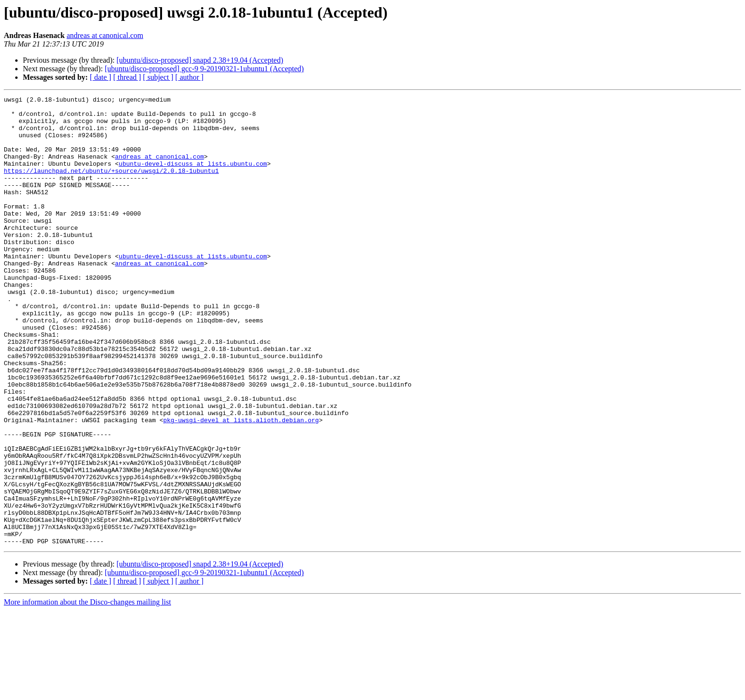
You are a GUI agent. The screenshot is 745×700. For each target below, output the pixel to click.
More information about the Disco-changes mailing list (87, 692)
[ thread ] (127, 77)
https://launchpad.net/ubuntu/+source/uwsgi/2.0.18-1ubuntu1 (111, 186)
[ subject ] (158, 77)
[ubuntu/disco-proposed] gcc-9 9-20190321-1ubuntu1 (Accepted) (204, 69)
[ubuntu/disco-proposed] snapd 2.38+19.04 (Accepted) (200, 60)
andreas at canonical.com (105, 35)
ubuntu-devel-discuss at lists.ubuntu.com (193, 178)
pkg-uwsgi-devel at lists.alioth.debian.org (241, 485)
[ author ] (190, 77)
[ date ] (100, 77)
